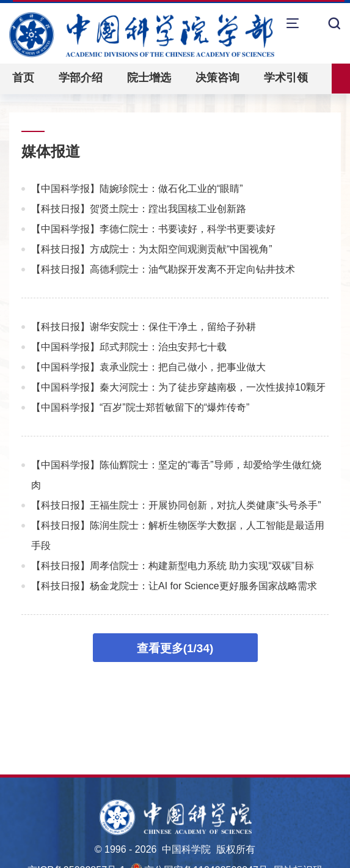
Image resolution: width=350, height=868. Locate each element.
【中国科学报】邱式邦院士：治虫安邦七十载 (129, 347)
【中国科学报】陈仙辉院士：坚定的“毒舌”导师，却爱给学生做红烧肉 (176, 475)
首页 (23, 78)
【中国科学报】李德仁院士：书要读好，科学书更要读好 (153, 229)
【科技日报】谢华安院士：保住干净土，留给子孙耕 (144, 327)
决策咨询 (217, 78)
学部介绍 (81, 78)
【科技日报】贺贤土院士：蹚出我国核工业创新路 (139, 209)
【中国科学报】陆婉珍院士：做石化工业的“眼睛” (137, 189)
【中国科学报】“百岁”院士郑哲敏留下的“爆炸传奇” (140, 407)
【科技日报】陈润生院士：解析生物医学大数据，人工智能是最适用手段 (178, 535)
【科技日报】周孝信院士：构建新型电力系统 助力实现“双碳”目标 (173, 566)
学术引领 (286, 78)
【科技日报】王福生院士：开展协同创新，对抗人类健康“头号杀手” (176, 505)
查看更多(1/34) (175, 648)
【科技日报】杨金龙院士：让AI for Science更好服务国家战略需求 (174, 586)
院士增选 (149, 78)
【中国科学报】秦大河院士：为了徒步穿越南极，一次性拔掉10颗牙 (178, 387)
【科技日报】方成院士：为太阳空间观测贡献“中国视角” (152, 249)
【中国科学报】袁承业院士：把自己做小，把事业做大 (148, 367)
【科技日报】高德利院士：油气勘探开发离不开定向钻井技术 (163, 269)
